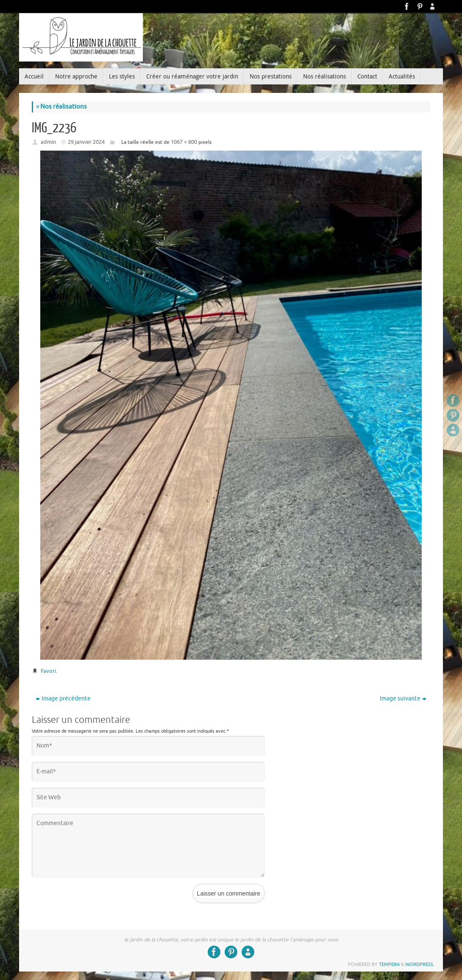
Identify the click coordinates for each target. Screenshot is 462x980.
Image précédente (63, 699)
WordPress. (420, 964)
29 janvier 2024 (86, 142)
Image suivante (403, 699)
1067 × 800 (184, 142)
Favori (48, 671)
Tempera (389, 964)
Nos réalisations (61, 107)
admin (48, 142)
